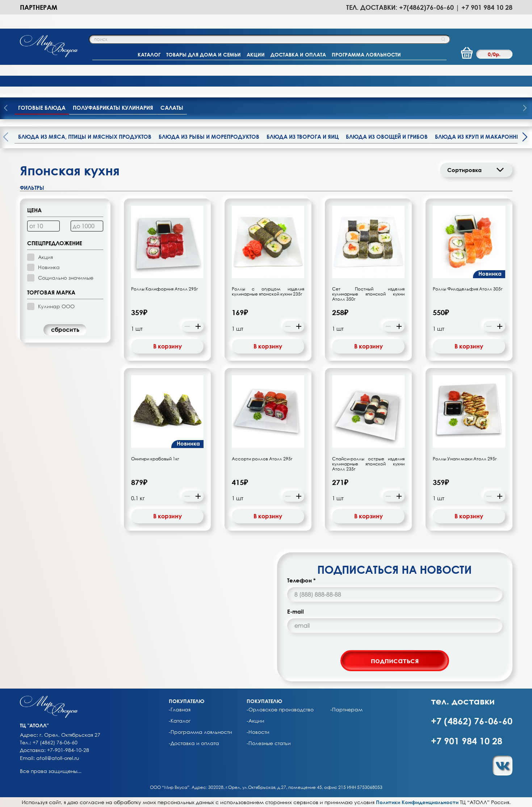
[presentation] (525, 109)
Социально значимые (66, 278)
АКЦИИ (256, 55)
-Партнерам (346, 710)
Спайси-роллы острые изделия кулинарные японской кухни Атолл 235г (368, 464)
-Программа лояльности (200, 732)
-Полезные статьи (269, 743)
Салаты (172, 108)
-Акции (255, 721)
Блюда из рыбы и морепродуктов (209, 137)
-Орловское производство (280, 710)
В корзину (167, 346)
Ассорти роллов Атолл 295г (262, 459)
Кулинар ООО (56, 306)
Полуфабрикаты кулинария (113, 108)
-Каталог (180, 721)
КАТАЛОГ (149, 55)
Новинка (49, 267)
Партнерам (39, 7)
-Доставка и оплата (194, 743)
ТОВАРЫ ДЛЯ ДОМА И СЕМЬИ (204, 55)
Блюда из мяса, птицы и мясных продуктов (85, 137)
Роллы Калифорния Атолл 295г (164, 289)
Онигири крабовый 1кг (155, 459)
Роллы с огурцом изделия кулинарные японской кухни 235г (268, 292)
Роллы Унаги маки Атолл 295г (465, 459)
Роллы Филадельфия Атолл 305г (468, 289)
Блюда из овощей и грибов (387, 137)
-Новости (258, 732)
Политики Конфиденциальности (417, 802)
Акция (45, 257)
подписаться (395, 660)
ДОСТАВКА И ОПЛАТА (298, 55)
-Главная (180, 710)
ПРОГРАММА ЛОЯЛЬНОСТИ (366, 55)
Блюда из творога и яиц (303, 137)
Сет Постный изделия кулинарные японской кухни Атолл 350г (368, 294)
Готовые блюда (42, 108)
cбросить (65, 330)
